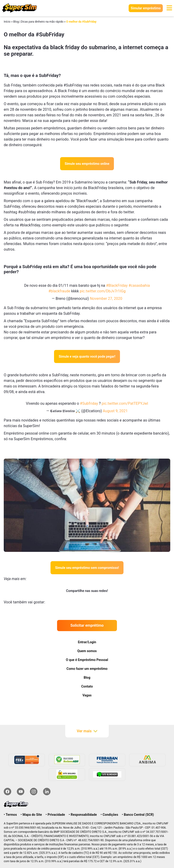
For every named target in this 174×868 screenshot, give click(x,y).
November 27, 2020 (106, 299)
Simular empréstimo (146, 8)
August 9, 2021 (115, 411)
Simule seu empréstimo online (87, 164)
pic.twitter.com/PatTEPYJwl (125, 403)
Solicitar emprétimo (87, 625)
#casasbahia (139, 285)
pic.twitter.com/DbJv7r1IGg (103, 291)
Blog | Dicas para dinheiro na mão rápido (38, 22)
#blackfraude (59, 291)
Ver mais (87, 731)
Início (7, 22)
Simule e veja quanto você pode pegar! (87, 356)
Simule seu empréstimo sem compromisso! (87, 568)
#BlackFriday (117, 285)
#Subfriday (89, 403)
